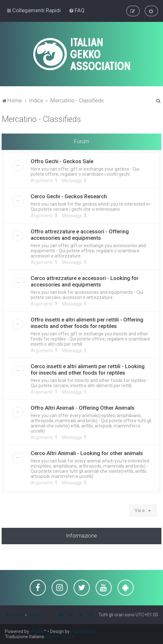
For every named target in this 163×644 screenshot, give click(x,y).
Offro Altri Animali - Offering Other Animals (83, 407)
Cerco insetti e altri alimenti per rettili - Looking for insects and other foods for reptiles (88, 369)
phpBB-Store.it (60, 637)
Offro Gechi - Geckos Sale (62, 161)
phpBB (37, 631)
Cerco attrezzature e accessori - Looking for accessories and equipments (85, 281)
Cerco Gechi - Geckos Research (69, 196)
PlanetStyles (84, 631)
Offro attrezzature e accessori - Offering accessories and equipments (80, 234)
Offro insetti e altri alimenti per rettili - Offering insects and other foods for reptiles (87, 322)
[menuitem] (77, 10)
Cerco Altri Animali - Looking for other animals (87, 453)
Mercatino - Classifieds (41, 119)
